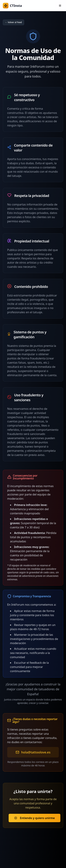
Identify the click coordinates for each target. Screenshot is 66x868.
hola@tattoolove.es (36, 752)
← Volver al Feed (13, 22)
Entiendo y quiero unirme (34, 818)
